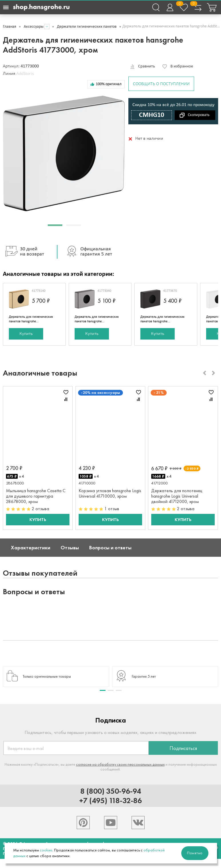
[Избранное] (184, 7)
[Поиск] (156, 7)
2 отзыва (40, 509)
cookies (46, 850)
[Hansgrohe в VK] (138, 823)
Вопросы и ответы (110, 548)
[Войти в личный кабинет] (170, 7)
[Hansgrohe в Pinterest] (83, 823)
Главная (10, 27)
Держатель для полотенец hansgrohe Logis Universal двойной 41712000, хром (177, 496)
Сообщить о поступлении (161, 84)
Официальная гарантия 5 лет (88, 252)
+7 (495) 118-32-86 (110, 800)
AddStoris (25, 74)
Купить (26, 334)
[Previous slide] (204, 373)
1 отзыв (112, 509)
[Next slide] (214, 373)
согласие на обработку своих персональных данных (120, 764)
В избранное (182, 66)
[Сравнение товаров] (198, 7)
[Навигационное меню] (6, 7)
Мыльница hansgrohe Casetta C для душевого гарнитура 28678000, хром (36, 496)
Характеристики (31, 548)
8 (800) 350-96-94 (111, 791)
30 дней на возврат (23, 252)
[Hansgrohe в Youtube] (111, 823)
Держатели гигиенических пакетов (87, 27)
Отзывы (70, 548)
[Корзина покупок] (212, 7)
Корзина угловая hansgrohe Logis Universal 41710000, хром (110, 493)
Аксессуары (34, 27)
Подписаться (183, 748)
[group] (56, 677)
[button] (55, 225)
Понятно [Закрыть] (195, 853)
